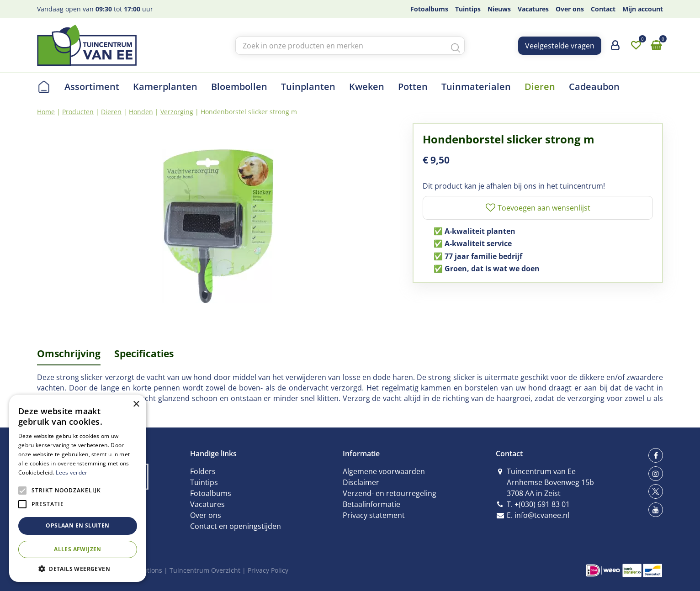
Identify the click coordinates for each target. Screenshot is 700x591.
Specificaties (144, 354)
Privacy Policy (268, 570)
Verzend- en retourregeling (390, 493)
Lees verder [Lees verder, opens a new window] (72, 472)
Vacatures (207, 504)
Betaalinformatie (371, 504)
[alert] (78, 488)
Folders (203, 471)
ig (656, 474)
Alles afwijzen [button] (78, 549)
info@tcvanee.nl (542, 515)
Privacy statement (374, 515)
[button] (78, 568)
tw (656, 491)
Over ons (206, 515)
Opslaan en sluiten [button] (77, 525)
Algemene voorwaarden (384, 471)
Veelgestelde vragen (560, 46)
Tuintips (204, 482)
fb (656, 455)
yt (656, 510)
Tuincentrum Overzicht (205, 570)
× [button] (136, 404)
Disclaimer (361, 482)
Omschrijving (69, 354)
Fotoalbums (211, 493)
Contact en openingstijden (236, 526)
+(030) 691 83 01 (542, 504)
